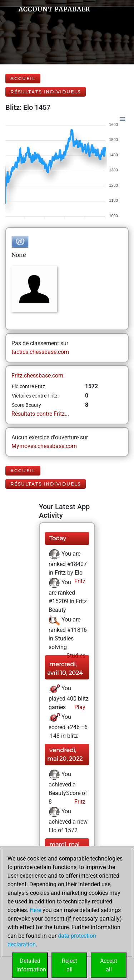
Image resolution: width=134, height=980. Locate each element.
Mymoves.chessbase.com (44, 446)
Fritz (79, 581)
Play (79, 707)
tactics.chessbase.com (40, 352)
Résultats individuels (46, 92)
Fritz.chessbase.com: (38, 376)
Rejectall (70, 965)
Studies (75, 656)
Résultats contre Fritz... (40, 414)
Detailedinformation (31, 965)
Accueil (23, 79)
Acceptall (109, 965)
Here (35, 910)
